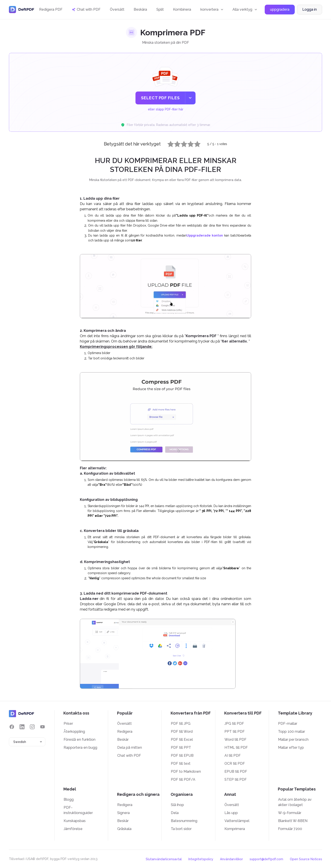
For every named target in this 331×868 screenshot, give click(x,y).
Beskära (140, 9)
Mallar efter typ (291, 748)
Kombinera (182, 9)
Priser (68, 724)
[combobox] (27, 742)
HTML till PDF (236, 748)
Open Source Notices (306, 859)
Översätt (117, 9)
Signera (123, 813)
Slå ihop (177, 805)
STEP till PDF (236, 779)
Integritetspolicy (201, 859)
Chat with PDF (129, 756)
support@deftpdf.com (266, 859)
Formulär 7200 (290, 829)
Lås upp (231, 813)
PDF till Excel (182, 740)
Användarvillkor (231, 859)
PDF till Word (182, 732)
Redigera (125, 732)
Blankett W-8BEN (293, 821)
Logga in (310, 10)
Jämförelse (73, 829)
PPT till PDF (235, 732)
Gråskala (124, 829)
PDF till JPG (181, 724)
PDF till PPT (181, 748)
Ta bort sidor (181, 829)
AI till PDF (233, 756)
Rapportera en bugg (80, 748)
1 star (168, 143)
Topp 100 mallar (292, 732)
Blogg (69, 799)
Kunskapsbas (75, 821)
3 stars (181, 143)
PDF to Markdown (186, 771)
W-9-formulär (290, 813)
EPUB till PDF (236, 771)
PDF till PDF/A (183, 779)
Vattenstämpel (237, 821)
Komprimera (235, 829)
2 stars (175, 143)
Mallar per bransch (293, 740)
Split (160, 9)
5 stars (195, 143)
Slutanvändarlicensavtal (164, 859)
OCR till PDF (235, 763)
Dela (175, 813)
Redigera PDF (51, 9)
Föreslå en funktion (80, 740)
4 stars (188, 143)
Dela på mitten (130, 748)
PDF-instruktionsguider (78, 810)
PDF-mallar (288, 724)
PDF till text (181, 763)
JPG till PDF (234, 724)
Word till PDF (235, 740)
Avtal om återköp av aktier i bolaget (295, 802)
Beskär (123, 740)
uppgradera (280, 10)
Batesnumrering (184, 821)
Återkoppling (74, 732)
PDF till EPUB (182, 756)
